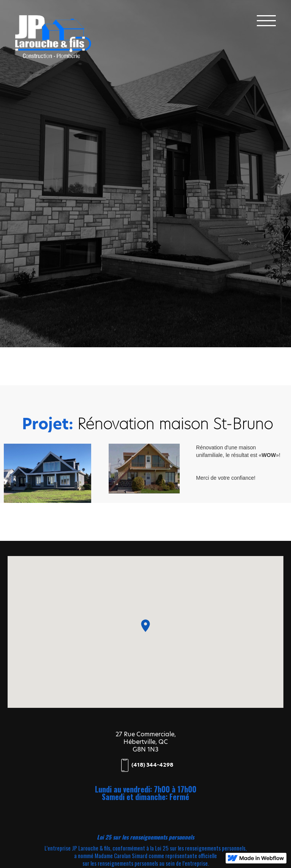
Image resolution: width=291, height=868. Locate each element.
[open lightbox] (47, 473)
